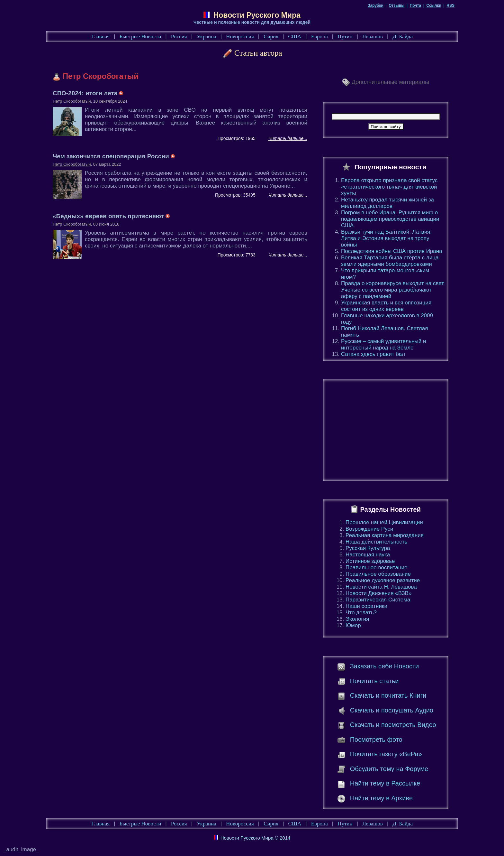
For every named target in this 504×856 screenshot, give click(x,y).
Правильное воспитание (376, 568)
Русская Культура (368, 548)
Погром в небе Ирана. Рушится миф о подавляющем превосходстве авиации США (390, 219)
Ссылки (434, 5)
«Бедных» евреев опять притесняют (111, 216)
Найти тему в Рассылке (385, 783)
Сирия (271, 37)
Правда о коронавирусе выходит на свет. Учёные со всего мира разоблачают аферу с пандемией (393, 290)
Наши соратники (366, 606)
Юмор (353, 625)
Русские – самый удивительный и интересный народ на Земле (383, 344)
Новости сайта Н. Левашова (381, 587)
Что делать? (361, 613)
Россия (179, 37)
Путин (345, 37)
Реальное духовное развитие (383, 580)
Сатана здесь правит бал (373, 354)
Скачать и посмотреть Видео (393, 725)
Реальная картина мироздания (385, 535)
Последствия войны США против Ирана (392, 251)
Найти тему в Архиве (381, 798)
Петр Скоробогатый (72, 101)
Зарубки (376, 5)
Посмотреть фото (376, 740)
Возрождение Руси (369, 529)
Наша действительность (376, 542)
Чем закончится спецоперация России (114, 156)
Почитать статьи (374, 681)
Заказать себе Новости (385, 666)
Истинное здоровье (370, 561)
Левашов (373, 37)
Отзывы (396, 5)
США (295, 37)
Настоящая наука (368, 555)
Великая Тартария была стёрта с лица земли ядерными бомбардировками (390, 261)
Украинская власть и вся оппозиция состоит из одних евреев (386, 306)
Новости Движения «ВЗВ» (379, 593)
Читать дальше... (288, 138)
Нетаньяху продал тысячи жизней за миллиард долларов (387, 203)
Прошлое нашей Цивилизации (384, 522)
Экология (357, 619)
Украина (207, 37)
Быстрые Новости (140, 37)
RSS (450, 5)
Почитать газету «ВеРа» (386, 754)
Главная (100, 37)
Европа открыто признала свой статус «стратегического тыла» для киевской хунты (389, 187)
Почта (415, 5)
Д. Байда (403, 37)
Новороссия (240, 37)
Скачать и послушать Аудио (392, 710)
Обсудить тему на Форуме (389, 769)
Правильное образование (378, 574)
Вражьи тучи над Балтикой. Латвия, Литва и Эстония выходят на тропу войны (386, 238)
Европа (319, 37)
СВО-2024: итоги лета (88, 93)
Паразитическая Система (378, 600)
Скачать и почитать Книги (388, 695)
